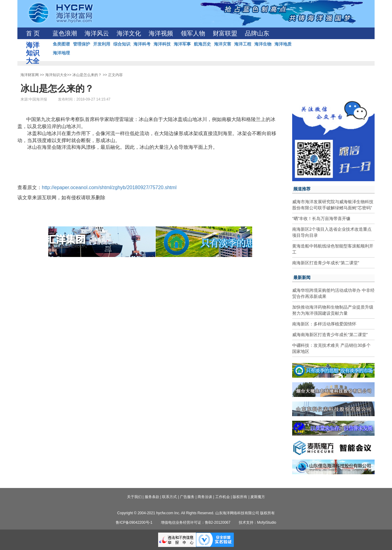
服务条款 (152, 497)
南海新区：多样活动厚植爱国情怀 (324, 324)
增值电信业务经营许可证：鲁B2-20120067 (196, 522)
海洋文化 (129, 33)
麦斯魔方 (258, 497)
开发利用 (102, 44)
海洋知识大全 (56, 75)
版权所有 (240, 497)
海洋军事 (182, 44)
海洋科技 (162, 44)
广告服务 (187, 497)
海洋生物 (263, 44)
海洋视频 (161, 33)
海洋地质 (283, 44)
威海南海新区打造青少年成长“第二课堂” (330, 335)
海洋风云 (97, 33)
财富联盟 (225, 33)
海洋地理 (61, 53)
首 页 (33, 33)
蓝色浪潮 (65, 33)
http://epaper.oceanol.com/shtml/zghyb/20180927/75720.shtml (109, 187)
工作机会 (223, 497)
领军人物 (193, 33)
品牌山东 (257, 33)
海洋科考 (142, 44)
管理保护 (82, 44)
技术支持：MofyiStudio (258, 522)
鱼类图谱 (61, 44)
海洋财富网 (30, 75)
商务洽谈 (205, 497)
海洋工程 (243, 44)
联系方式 (169, 497)
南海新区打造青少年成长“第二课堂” (326, 263)
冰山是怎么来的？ (87, 75)
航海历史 (202, 44)
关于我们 (134, 497)
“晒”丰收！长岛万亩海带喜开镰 (321, 218)
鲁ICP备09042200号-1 (134, 522)
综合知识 (122, 44)
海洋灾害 (223, 44)
